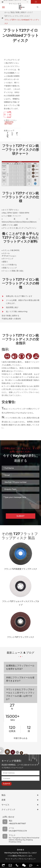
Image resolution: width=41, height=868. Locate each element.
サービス (5, 805)
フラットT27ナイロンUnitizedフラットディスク (22, 22)
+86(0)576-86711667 (9, 123)
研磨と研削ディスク (24, 12)
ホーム (7, 12)
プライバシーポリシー (27, 859)
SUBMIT (20, 516)
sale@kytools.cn (18, 831)
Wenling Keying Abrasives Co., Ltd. (20, 853)
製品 (13, 12)
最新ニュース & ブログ (20, 654)
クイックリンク (8, 809)
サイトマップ (11, 859)
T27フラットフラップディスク (16, 16)
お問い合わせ (7, 115)
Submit (7, 784)
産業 (3, 800)
